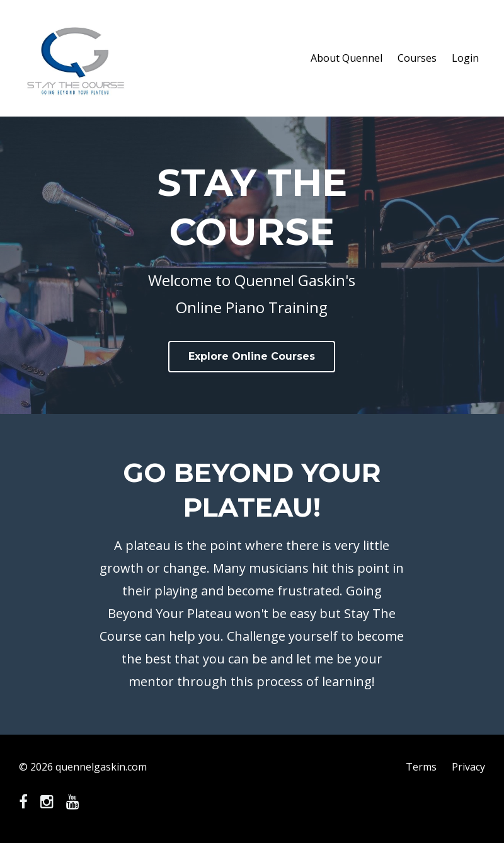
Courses (417, 58)
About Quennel (346, 58)
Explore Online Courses (252, 356)
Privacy (468, 767)
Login (465, 58)
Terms (421, 767)
